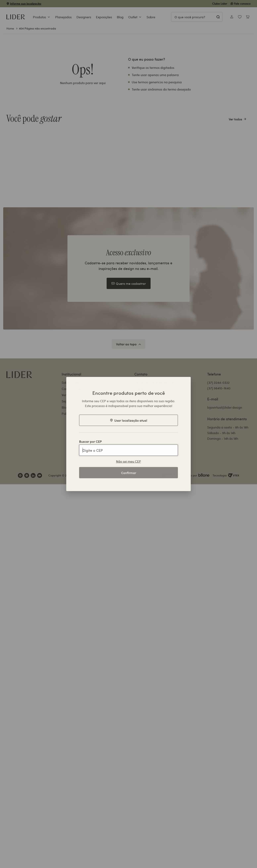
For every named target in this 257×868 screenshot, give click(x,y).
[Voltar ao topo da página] (128, 344)
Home (10, 28)
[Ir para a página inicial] (16, 17)
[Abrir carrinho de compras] (248, 17)
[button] (42, 17)
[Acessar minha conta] (232, 17)
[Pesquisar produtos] (197, 17)
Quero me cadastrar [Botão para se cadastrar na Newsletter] (129, 283)
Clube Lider (220, 4)
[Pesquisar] (218, 17)
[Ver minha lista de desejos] (240, 17)
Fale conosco (241, 4)
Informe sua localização (26, 4)
